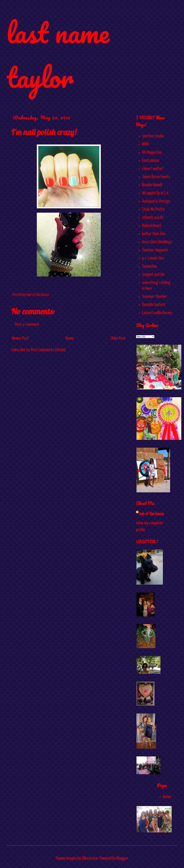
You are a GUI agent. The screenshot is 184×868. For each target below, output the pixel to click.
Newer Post (20, 338)
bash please (151, 161)
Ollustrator (90, 858)
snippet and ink (153, 275)
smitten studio (153, 136)
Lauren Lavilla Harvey (157, 313)
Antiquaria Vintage (156, 201)
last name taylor (58, 55)
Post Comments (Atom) (48, 350)
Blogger (122, 858)
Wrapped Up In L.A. (156, 193)
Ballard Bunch (152, 226)
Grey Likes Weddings (157, 242)
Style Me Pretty (153, 209)
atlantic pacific (153, 218)
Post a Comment (27, 325)
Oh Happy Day (152, 152)
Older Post (118, 338)
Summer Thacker (154, 297)
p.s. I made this (153, 258)
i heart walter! (153, 169)
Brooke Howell (152, 185)
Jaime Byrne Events (156, 177)
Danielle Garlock (154, 305)
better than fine (154, 234)
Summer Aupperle (155, 250)
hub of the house (152, 514)
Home (70, 338)
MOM (145, 144)
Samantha (150, 266)
